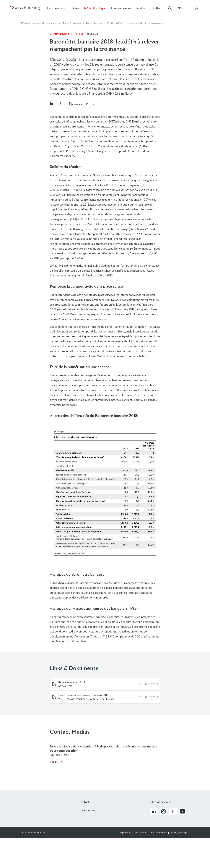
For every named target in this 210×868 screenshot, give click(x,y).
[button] (51, 104)
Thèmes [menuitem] (75, 8)
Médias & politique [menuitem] (95, 8)
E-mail (54, 762)
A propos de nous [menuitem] (121, 8)
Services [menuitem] (141, 8)
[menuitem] (158, 8)
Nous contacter (88, 810)
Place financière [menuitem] (56, 8)
